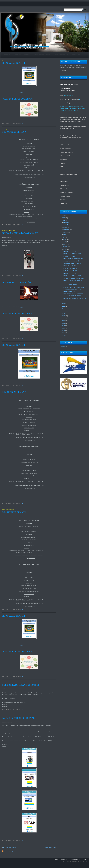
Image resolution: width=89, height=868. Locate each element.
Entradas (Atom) (8, 851)
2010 (63, 335)
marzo (65, 244)
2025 (63, 218)
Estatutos (8, 55)
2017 (63, 318)
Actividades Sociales (61, 55)
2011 (63, 333)
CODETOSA (74, 862)
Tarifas (27, 55)
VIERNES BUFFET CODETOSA (17, 99)
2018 (63, 316)
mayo (65, 239)
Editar (85, 860)
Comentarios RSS (75, 860)
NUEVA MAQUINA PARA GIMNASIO (20, 233)
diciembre (66, 222)
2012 (63, 330)
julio (65, 235)
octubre (65, 227)
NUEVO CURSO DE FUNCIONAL (18, 718)
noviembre (66, 225)
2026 (63, 215)
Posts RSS (64, 860)
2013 (63, 328)
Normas (18, 55)
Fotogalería (77, 55)
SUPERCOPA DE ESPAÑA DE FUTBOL (21, 685)
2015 (63, 323)
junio (65, 237)
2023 (63, 304)
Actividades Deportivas (42, 55)
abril (65, 242)
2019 (63, 313)
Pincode (85, 862)
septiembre (66, 230)
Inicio (56, 860)
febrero (65, 247)
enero (65, 249)
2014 (63, 326)
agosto (65, 232)
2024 (63, 220)
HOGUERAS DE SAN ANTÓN (17, 282)
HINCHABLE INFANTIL (14, 63)
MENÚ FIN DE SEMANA (14, 132)
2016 (63, 321)
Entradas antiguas (50, 847)
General (63, 346)
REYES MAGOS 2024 (69, 292)
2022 (63, 306)
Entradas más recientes (10, 847)
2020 (63, 311)
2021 (63, 309)
